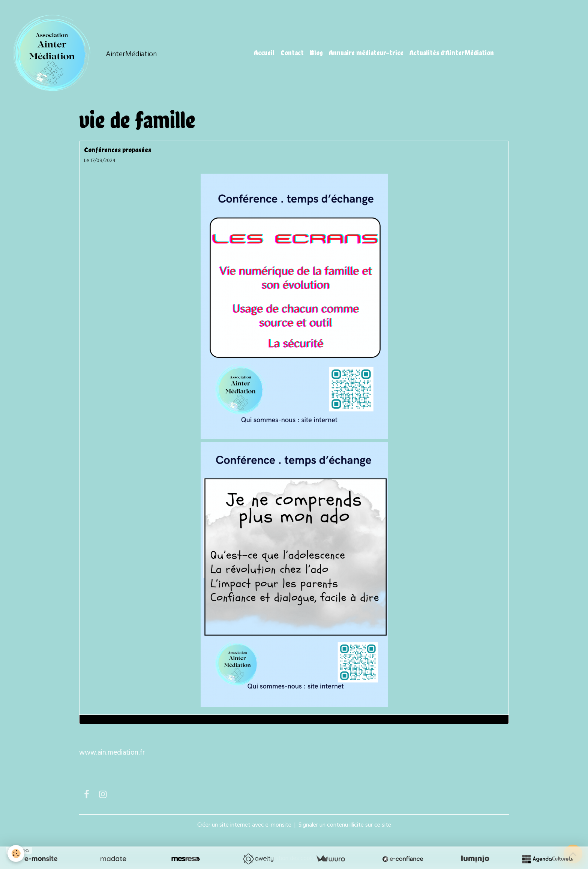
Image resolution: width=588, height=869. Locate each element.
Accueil (264, 53)
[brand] (83, 53)
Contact (292, 53)
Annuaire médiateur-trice (366, 53)
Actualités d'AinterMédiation (452, 53)
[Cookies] (16, 853)
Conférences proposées (118, 150)
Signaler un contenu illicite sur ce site (345, 825)
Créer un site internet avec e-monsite (244, 825)
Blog (316, 53)
